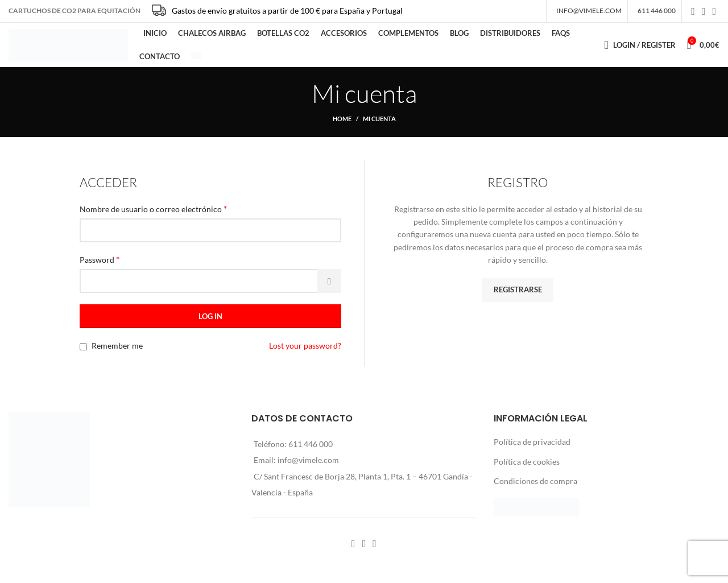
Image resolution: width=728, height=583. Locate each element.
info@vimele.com (308, 468)
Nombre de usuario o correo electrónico (153, 216)
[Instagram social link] (704, 12)
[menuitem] (196, 61)
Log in (210, 324)
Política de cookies (527, 470)
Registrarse (518, 297)
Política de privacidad (532, 450)
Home (342, 127)
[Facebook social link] (693, 12)
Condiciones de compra (535, 489)
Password (100, 267)
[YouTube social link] (714, 12)
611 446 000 (311, 452)
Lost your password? (305, 353)
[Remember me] (83, 355)
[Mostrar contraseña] (329, 289)
